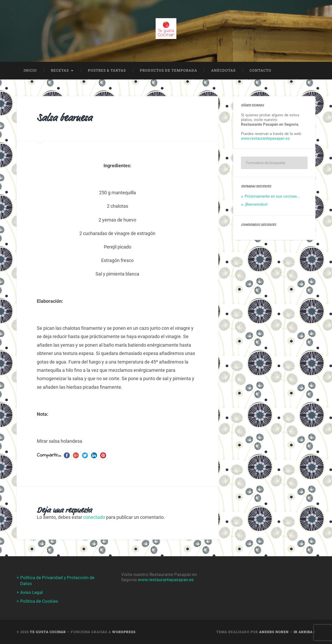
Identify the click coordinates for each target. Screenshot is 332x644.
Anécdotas (223, 70)
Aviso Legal (32, 592)
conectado (94, 517)
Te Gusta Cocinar (48, 632)
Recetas (60, 70)
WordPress (124, 632)
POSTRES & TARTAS (107, 70)
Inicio (30, 70)
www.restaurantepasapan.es (265, 138)
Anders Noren (274, 632)
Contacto (260, 70)
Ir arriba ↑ (305, 632)
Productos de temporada (168, 70)
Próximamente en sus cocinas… (272, 196)
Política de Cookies (39, 601)
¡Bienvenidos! (256, 204)
